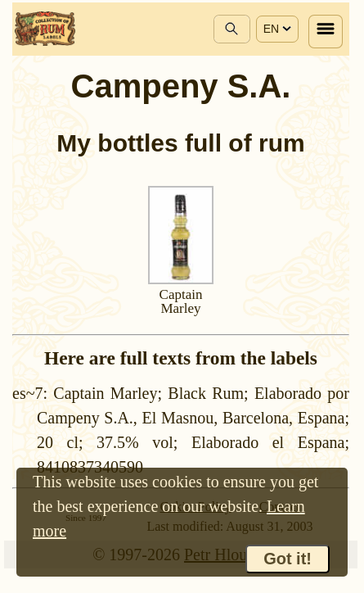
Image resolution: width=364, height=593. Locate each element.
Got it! (288, 559)
